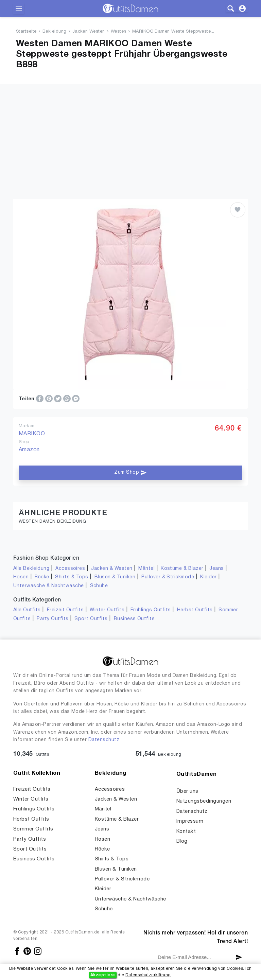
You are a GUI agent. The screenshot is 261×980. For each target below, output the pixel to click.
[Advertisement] (130, 132)
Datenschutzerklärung (148, 975)
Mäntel (146, 569)
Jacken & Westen (112, 569)
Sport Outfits (91, 619)
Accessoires (70, 569)
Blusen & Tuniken (115, 577)
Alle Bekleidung (31, 569)
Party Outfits (53, 619)
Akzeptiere (103, 975)
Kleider (208, 577)
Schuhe (99, 586)
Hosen (21, 577)
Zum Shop (130, 473)
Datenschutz (104, 740)
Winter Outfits (107, 610)
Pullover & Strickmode (168, 577)
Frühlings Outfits (151, 610)
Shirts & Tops (72, 577)
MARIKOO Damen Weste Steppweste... (173, 32)
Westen (119, 32)
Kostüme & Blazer (182, 569)
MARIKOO (32, 434)
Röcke (42, 577)
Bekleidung (55, 32)
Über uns (187, 791)
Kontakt (186, 832)
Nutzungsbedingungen (204, 801)
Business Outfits (134, 619)
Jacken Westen (89, 32)
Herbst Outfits (195, 610)
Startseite (26, 32)
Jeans (216, 569)
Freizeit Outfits (65, 610)
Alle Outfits (27, 610)
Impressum (190, 821)
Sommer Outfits (33, 829)
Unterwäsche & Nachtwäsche (49, 586)
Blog (182, 841)
